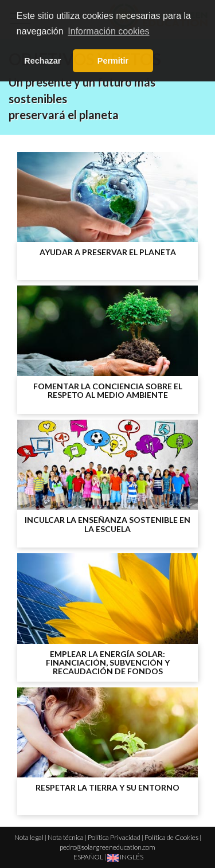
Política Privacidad (114, 837)
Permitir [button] (113, 61)
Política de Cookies (171, 837)
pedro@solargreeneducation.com (107, 847)
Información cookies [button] (108, 31)
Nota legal (29, 837)
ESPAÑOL (88, 857)
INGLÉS (125, 857)
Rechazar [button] (42, 61)
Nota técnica (66, 837)
